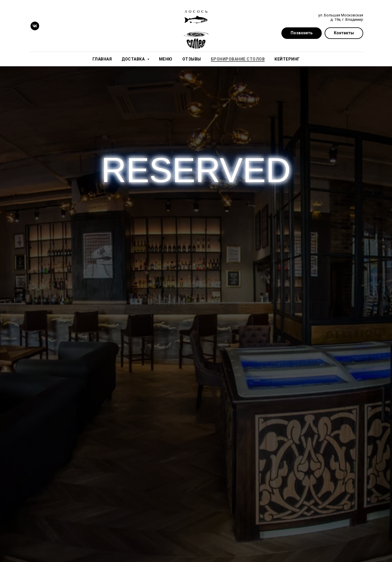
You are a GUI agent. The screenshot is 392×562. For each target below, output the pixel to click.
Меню (166, 59)
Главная (102, 59)
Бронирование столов (238, 59)
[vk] (35, 26)
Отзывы (192, 59)
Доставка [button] (134, 59)
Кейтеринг (287, 59)
